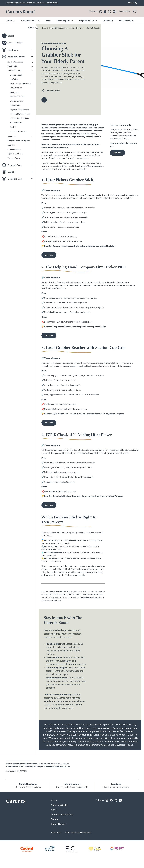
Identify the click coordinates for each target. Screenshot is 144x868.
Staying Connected (15, 62)
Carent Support (59, 824)
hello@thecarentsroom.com (58, 767)
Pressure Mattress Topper (20, 114)
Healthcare (13, 50)
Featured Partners (13, 43)
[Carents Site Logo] (12, 802)
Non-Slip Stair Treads (18, 131)
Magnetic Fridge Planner (19, 110)
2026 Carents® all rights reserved (78, 833)
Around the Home (16, 57)
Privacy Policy (56, 833)
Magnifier (11, 145)
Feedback (116, 784)
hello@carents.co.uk (92, 166)
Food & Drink (13, 66)
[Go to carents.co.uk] (21, 12)
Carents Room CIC (26, 3)
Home (44, 28)
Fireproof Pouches (17, 97)
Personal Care (14, 165)
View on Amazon (52, 191)
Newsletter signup (28, 784)
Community (108, 20)
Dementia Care (15, 179)
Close (133, 3)
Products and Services (62, 815)
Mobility (12, 172)
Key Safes (14, 79)
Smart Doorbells (16, 75)
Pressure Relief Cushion (19, 118)
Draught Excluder (17, 101)
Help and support (72, 784)
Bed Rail (13, 127)
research (66, 661)
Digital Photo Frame (15, 154)
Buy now (49, 255)
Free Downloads (126, 20)
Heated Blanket (16, 123)
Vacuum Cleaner (14, 158)
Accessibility (125, 11)
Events (54, 819)
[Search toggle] (135, 12)
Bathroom (12, 137)
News (48, 20)
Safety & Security (14, 70)
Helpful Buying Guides (58, 28)
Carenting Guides (60, 805)
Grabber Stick (15, 105)
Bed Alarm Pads (16, 88)
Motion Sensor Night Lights (21, 84)
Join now (117, 153)
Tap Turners (14, 92)
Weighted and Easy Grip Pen (19, 141)
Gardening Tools (14, 149)
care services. (80, 664)
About (54, 801)
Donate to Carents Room (47, 3)
